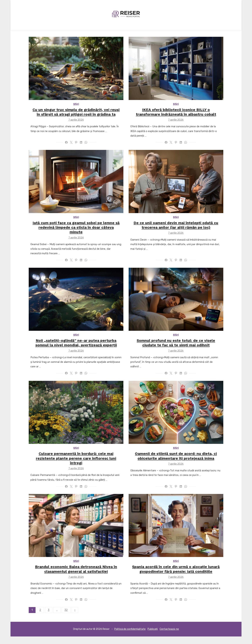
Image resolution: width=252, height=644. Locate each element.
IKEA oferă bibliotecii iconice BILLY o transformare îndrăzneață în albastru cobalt (180, 117)
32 (58, 617)
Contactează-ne (169, 636)
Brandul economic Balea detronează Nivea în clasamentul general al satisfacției (72, 577)
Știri (72, 109)
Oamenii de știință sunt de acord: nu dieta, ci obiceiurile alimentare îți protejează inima (180, 463)
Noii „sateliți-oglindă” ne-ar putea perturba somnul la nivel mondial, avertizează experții (72, 349)
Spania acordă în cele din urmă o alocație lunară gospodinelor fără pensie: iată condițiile (180, 577)
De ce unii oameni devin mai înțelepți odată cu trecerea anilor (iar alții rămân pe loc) (180, 231)
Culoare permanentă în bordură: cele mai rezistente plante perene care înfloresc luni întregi (72, 463)
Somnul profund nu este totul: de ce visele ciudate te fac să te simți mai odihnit (180, 349)
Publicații (153, 636)
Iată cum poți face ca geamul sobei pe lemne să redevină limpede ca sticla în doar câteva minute (72, 231)
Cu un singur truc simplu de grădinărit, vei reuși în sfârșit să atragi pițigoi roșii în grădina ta (72, 117)
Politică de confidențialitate (130, 636)
